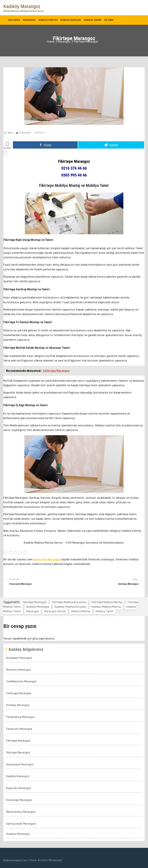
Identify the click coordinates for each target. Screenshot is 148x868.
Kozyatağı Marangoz (19, 800)
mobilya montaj (81, 611)
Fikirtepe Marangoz (18, 741)
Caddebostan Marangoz (21, 681)
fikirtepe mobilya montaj (107, 602)
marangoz (33, 611)
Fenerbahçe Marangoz (20, 717)
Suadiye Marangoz (18, 834)
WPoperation (55, 860)
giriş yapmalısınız (43, 639)
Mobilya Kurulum (71, 20)
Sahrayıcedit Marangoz (21, 824)
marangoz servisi (55, 611)
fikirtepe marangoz (35, 602)
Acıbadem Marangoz (19, 658)
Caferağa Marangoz (19, 693)
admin (10, 133)
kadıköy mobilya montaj (106, 607)
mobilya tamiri (105, 611)
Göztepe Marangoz (106, 581)
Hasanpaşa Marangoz (20, 764)
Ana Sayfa (14, 20)
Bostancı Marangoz (18, 670)
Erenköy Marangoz (18, 705)
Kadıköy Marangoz (22, 6)
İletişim (109, 20)
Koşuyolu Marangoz (19, 788)
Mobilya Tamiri (93, 20)
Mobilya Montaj (48, 20)
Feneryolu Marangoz (47, 559)
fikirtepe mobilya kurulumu (69, 602)
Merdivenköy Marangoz (21, 812)
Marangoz (29, 20)
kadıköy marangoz (38, 607)
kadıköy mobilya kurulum (70, 607)
